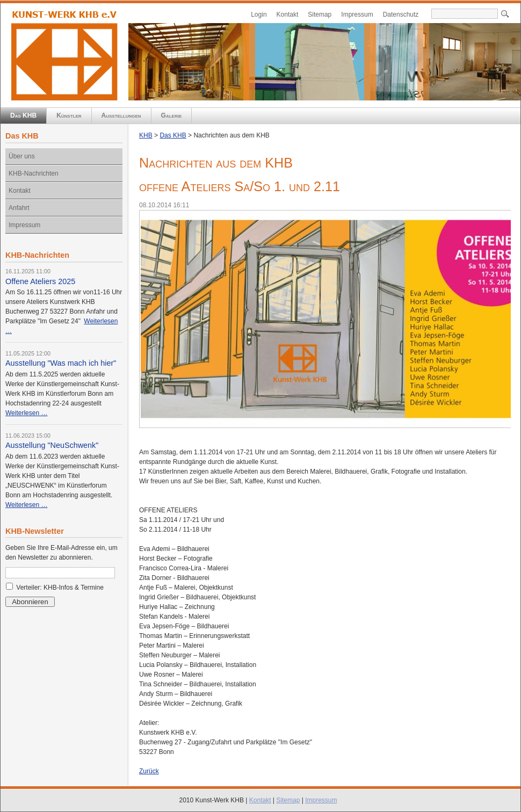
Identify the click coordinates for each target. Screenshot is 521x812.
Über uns (22, 156)
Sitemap (320, 15)
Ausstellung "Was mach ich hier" (61, 363)
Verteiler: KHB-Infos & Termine (60, 588)
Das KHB (23, 115)
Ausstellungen (121, 115)
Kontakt (288, 15)
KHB (146, 135)
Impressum (357, 15)
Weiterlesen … (26, 413)
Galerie (172, 115)
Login (259, 15)
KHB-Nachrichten (34, 173)
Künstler (69, 115)
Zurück (149, 771)
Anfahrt (19, 208)
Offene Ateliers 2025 (40, 281)
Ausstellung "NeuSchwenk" (52, 445)
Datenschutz (401, 15)
